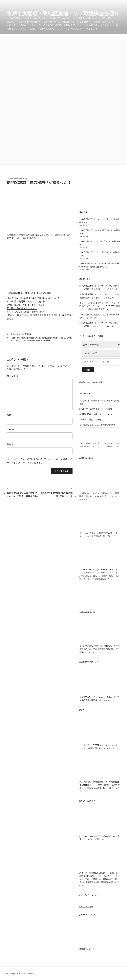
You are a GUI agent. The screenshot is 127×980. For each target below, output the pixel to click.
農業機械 (28, 334)
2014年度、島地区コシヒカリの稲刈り (26, 302)
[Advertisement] (63, 58)
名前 (9, 415)
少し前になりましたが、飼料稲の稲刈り (27, 312)
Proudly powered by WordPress (20, 973)
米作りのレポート (17, 334)
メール (10, 430)
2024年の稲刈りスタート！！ (22, 308)
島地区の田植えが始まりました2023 (25, 305)
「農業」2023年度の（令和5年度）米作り (25, 338)
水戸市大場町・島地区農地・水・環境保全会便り (63, 14)
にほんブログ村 (86, 906)
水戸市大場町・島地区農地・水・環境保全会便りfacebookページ (100, 782)
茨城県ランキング (87, 949)
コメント (13, 376)
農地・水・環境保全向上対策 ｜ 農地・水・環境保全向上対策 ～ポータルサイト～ (100, 873)
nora (25, 178)
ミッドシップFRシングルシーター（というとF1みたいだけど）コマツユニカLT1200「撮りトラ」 (100, 306)
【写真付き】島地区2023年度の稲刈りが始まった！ (33, 298)
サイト (10, 444)
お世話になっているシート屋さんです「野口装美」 (100, 493)
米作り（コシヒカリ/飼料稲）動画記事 (29, 340)
